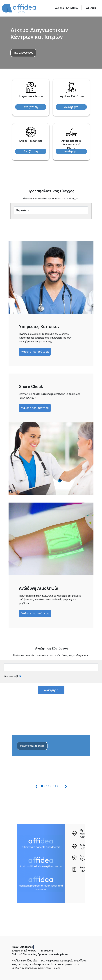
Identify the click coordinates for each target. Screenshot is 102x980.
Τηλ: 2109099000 (23, 53)
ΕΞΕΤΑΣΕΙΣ (91, 8)
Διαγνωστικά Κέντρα (24, 951)
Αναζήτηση (31, 107)
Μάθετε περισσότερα (35, 352)
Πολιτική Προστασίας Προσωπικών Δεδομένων (40, 954)
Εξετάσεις (47, 951)
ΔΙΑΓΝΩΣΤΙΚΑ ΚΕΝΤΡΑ (66, 8)
